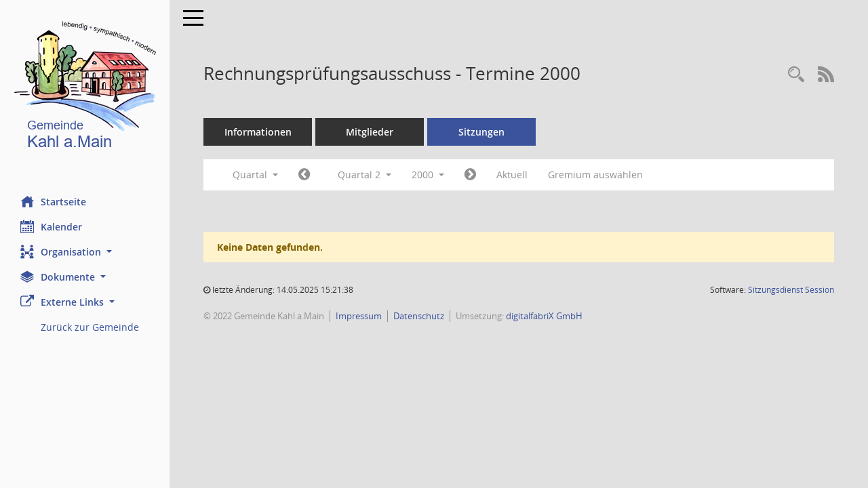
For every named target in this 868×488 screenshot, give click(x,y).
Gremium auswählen (595, 175)
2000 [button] (428, 175)
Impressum (359, 316)
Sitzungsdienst (791, 290)
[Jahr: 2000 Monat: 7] (470, 175)
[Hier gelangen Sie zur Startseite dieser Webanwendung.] (85, 88)
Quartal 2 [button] (364, 175)
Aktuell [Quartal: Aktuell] (512, 175)
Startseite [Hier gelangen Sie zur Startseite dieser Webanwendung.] (53, 201)
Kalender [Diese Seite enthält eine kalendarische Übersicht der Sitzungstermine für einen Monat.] (51, 226)
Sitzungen (481, 132)
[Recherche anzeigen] (796, 75)
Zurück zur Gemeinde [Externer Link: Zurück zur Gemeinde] (90, 327)
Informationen (258, 132)
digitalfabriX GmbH (544, 316)
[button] (85, 252)
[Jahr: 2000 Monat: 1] (304, 175)
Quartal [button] (255, 175)
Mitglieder (370, 132)
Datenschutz (419, 316)
